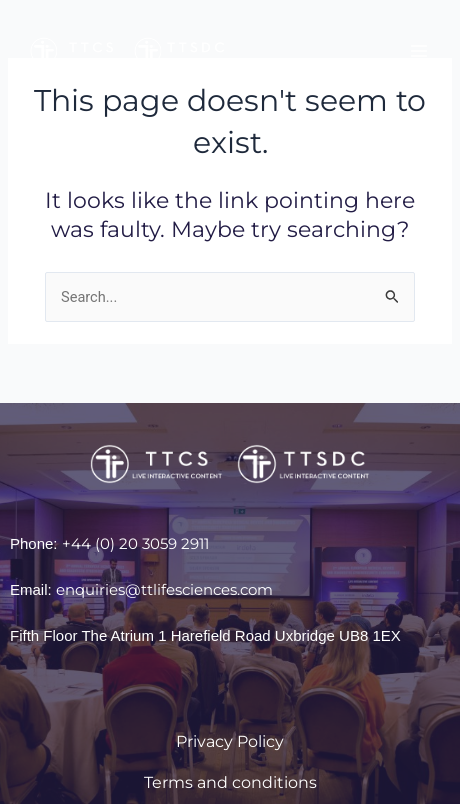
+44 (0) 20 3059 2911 (135, 543)
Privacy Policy (230, 741)
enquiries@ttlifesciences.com (164, 589)
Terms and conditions (230, 782)
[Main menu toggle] (419, 51)
